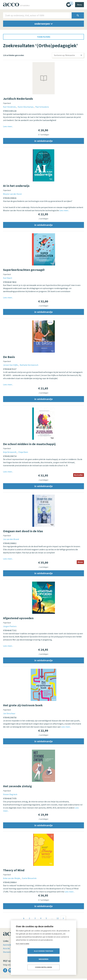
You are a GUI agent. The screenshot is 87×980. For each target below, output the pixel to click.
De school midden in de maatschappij (29, 445)
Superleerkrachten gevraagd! (24, 270)
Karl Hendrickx (10, 107)
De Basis (9, 357)
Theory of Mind (14, 871)
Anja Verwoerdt (10, 453)
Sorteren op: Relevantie (64, 55)
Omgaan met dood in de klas (23, 532)
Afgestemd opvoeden (18, 619)
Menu (79, 5)
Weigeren (58, 959)
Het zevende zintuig (17, 787)
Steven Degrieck (10, 795)
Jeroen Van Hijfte (11, 365)
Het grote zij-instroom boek (23, 706)
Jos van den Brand (11, 540)
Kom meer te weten (23, 952)
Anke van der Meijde (12, 880)
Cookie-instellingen (43, 967)
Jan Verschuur (9, 714)
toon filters (44, 37)
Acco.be (7, 950)
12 (58, 920)
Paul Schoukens (42, 107)
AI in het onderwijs (16, 186)
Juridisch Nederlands (18, 99)
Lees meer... (8, 126)
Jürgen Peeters (10, 627)
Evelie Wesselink (29, 880)
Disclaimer (8, 953)
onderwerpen (43, 24)
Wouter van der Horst (12, 194)
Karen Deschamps (26, 107)
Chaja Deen (23, 453)
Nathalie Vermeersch (29, 365)
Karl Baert (8, 278)
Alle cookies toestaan (29, 959)
